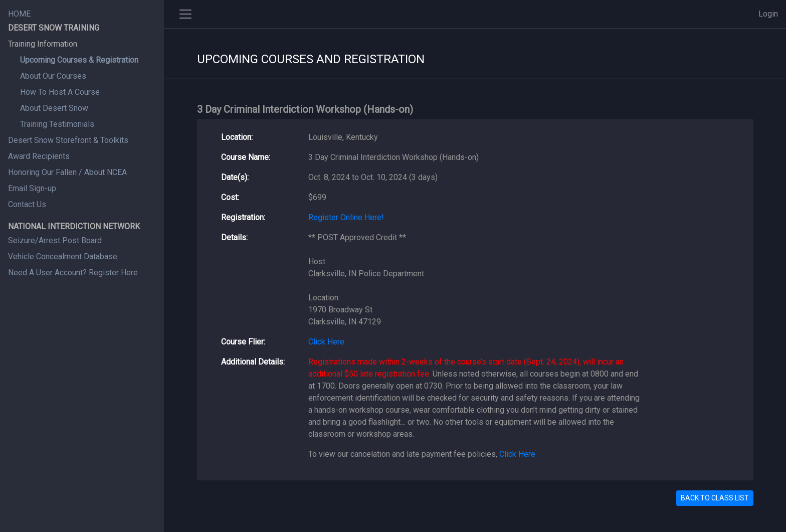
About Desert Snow (54, 108)
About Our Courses (53, 76)
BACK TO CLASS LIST (715, 498)
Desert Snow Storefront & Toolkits (68, 140)
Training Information (43, 44)
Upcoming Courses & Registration (79, 60)
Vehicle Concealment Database (63, 256)
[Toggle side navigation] (185, 14)
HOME (19, 14)
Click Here (326, 342)
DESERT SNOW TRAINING (54, 28)
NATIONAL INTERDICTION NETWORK (74, 226)
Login (768, 14)
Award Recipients (39, 156)
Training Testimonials (57, 124)
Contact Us (27, 204)
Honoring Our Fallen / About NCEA (67, 172)
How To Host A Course (60, 92)
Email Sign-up (32, 188)
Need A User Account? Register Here (73, 273)
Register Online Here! (346, 217)
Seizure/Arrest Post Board (55, 240)
